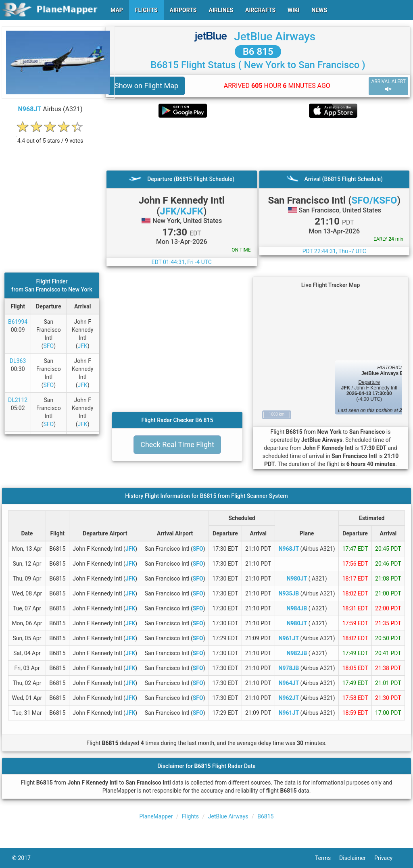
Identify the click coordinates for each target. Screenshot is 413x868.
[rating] (50, 136)
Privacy (388, 858)
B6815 (265, 816)
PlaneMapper (156, 816)
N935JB (289, 593)
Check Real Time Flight (177, 444)
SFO (48, 346)
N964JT (289, 683)
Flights (190, 816)
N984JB (297, 608)
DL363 (18, 361)
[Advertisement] (258, 144)
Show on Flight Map (146, 86)
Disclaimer (357, 858)
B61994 (18, 322)
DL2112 (18, 400)
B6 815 (258, 52)
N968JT (30, 109)
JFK (83, 346)
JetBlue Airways (275, 36)
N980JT (297, 579)
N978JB (289, 668)
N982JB (297, 653)
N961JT (289, 638)
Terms (327, 858)
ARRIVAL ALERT (388, 86)
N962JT (289, 698)
